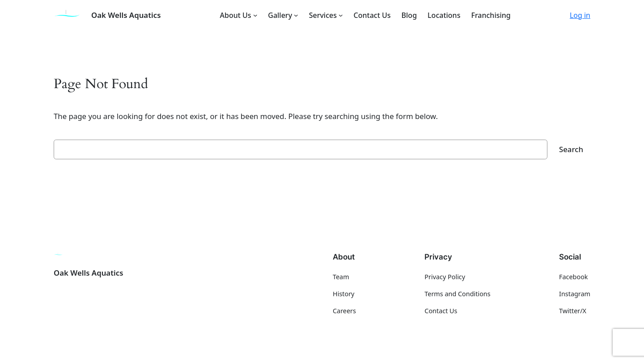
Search (571, 149)
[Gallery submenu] (296, 15)
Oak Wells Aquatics (126, 15)
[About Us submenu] (255, 15)
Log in (580, 15)
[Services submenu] (341, 15)
